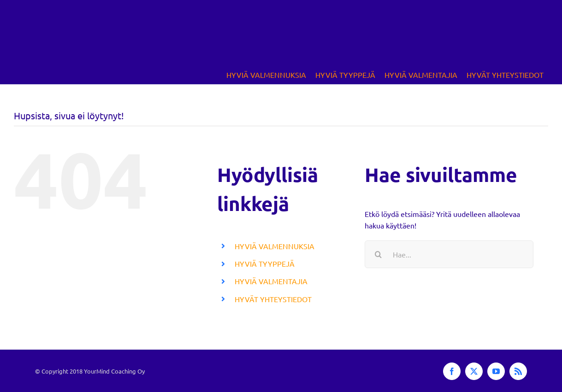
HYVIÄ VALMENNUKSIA (275, 246)
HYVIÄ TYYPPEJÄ (265, 263)
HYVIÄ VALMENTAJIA (271, 281)
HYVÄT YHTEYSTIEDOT (273, 299)
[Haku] (379, 254)
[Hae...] (449, 254)
